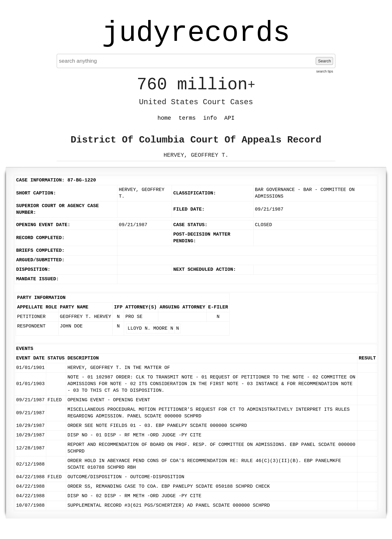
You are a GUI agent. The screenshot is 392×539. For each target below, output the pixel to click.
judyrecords (196, 33)
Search (324, 61)
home (164, 118)
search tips (325, 71)
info (210, 118)
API (229, 118)
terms (187, 118)
